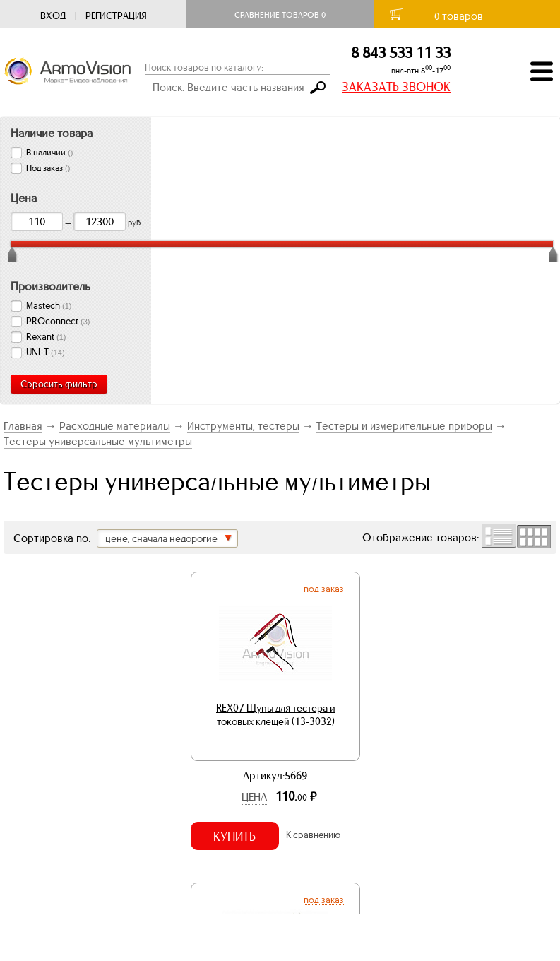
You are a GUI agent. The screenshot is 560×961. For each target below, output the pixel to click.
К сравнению (313, 835)
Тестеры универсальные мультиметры (98, 441)
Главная (23, 426)
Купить (234, 837)
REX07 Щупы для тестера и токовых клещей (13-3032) (276, 715)
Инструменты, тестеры (243, 426)
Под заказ (324, 589)
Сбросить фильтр (59, 384)
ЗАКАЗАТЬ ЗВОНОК (396, 87)
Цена (254, 797)
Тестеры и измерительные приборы (404, 426)
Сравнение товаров (280, 15)
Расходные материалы (115, 426)
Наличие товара (52, 133)
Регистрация (116, 16)
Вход (53, 16)
